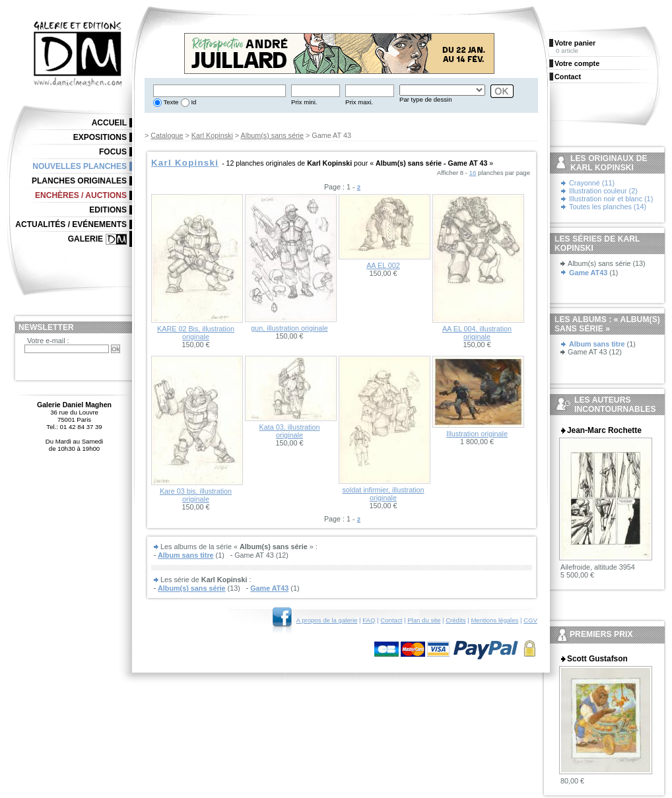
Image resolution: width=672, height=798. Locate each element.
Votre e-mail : (48, 341)
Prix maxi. (359, 102)
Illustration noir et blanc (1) (611, 199)
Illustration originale (477, 434)
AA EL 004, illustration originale (477, 333)
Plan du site (424, 620)
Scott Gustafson (597, 659)
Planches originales (79, 181)
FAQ (369, 620)
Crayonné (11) (592, 183)
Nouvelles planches (80, 166)
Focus (113, 152)
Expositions (100, 137)
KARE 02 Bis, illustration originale (196, 333)
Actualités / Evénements (71, 224)
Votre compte (577, 63)
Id (193, 102)
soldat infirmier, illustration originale (383, 494)
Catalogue (167, 135)
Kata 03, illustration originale (290, 431)
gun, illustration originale (289, 328)
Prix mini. (304, 102)
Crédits (455, 620)
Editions (108, 210)
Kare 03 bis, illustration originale (196, 495)
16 (473, 173)
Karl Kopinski (212, 135)
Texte (170, 102)
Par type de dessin (425, 99)
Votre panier (575, 43)
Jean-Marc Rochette (604, 430)
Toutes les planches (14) (608, 207)
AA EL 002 (383, 265)
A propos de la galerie (327, 620)
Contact (391, 620)
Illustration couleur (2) (603, 191)
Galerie (85, 239)
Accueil (109, 123)
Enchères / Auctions (81, 195)
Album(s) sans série (272, 135)
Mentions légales (494, 620)
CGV (530, 620)
